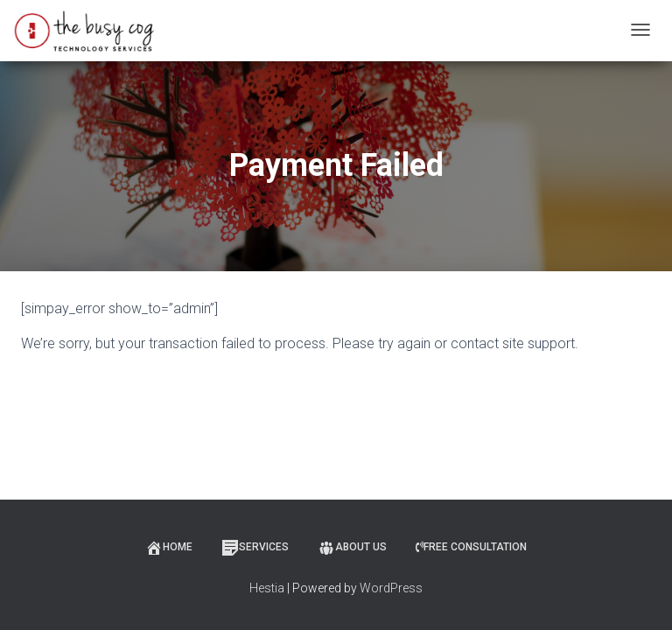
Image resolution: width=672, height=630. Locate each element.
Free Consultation (471, 547)
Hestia (267, 588)
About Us (352, 548)
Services (255, 548)
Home (169, 548)
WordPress (391, 588)
